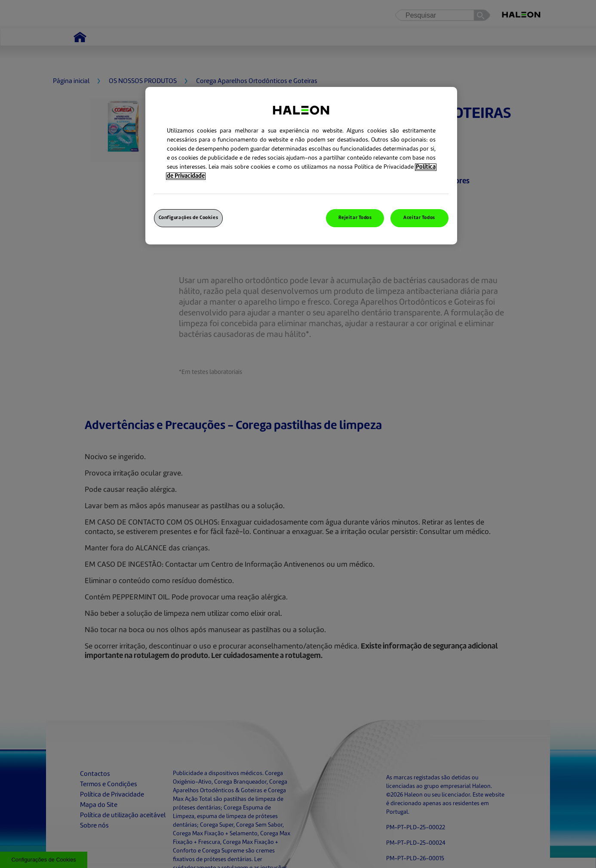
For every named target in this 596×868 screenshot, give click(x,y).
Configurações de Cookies (189, 218)
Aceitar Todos (419, 218)
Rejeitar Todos (355, 218)
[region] (301, 166)
